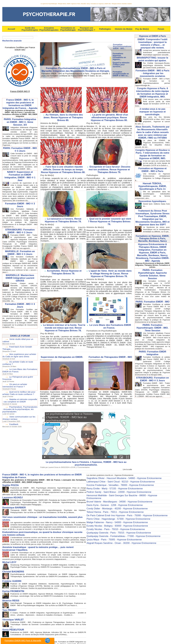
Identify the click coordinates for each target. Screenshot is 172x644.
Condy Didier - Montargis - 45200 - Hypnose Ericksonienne (112, 499)
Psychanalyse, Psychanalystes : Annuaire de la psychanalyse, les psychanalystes (19, 413)
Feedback (13, 427)
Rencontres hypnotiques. (152, 197)
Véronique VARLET (11, 610)
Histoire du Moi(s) (124, 29)
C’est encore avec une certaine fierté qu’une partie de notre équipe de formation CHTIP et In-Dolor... (152, 103)
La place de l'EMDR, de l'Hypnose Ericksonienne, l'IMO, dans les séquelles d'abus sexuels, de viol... (152, 140)
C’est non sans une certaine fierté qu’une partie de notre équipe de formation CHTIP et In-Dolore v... (152, 159)
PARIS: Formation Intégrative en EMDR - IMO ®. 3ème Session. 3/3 (20, 117)
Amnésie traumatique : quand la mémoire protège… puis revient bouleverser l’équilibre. (42, 542)
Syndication (90, 639)
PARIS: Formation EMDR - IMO (152, 292)
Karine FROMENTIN (11, 582)
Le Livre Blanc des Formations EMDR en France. (110, 323)
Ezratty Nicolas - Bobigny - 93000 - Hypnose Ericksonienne (112, 513)
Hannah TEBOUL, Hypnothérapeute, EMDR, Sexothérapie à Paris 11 (152, 182)
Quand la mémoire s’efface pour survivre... (121, 65)
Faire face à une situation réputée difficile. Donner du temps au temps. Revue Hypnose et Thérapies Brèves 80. (63, 168)
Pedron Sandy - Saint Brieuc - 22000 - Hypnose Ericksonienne (113, 487)
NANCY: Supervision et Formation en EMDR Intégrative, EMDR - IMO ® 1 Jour (20, 176)
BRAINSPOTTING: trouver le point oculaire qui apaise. (153, 60)
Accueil (11, 29)
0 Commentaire (46, 355)
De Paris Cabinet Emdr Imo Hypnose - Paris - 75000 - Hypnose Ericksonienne (120, 505)
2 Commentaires (83, 465)
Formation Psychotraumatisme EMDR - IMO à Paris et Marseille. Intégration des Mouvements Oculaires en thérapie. (76, 70)
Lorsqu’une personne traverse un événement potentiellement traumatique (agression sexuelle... (152, 52)
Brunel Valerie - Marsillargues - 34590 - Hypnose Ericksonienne (114, 493)
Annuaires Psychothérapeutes (49, 29)
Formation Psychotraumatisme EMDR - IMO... (122, 47)
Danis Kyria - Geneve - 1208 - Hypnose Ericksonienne (110, 496)
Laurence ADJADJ (11, 493)
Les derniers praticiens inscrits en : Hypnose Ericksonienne (112, 473)
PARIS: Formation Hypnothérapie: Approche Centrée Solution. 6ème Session (152, 267)
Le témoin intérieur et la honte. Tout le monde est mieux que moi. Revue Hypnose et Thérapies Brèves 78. (63, 324)
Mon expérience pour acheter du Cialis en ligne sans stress (20, 361)
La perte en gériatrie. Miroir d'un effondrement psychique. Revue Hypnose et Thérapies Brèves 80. (109, 117)
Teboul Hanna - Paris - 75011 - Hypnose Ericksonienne (110, 502)
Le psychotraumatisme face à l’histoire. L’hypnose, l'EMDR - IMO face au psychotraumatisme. (86, 460)
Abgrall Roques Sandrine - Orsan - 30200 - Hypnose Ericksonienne (115, 528)
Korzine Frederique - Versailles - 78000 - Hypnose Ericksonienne (114, 481)
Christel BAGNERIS (11, 563)
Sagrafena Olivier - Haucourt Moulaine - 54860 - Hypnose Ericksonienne (117, 476)
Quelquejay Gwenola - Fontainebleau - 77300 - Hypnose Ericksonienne (117, 522)
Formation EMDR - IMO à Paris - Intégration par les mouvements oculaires (152, 76)
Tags (98, 639)
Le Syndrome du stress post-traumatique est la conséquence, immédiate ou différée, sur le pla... (152, 224)
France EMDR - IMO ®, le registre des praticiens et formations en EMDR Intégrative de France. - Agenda (20, 99)
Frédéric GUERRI (10, 573)
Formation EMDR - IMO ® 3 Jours (20, 207)
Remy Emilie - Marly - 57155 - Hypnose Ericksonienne (110, 484)
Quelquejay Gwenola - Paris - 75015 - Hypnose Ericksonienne (113, 519)
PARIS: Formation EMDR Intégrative (153, 347)
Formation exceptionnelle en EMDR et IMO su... (121, 74)
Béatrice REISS (9, 592)
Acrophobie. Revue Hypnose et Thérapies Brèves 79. (64, 269)
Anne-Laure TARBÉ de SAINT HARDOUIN (21, 628)
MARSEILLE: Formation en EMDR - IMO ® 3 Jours (20, 259)
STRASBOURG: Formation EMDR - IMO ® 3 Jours (20, 235)
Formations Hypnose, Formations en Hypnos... (119, 56)
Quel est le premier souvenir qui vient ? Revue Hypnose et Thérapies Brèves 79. (110, 218)
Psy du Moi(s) (142, 29)
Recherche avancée (11, 41)
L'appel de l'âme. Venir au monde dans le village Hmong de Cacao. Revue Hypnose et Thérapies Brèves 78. (110, 270)
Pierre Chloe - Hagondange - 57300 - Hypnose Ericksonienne (113, 508)
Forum (161, 29)
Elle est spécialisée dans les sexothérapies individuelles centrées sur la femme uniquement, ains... (152, 191)
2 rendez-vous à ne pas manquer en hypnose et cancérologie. (152, 111)
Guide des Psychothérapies (30, 29)
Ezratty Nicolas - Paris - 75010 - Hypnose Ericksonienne (111, 516)
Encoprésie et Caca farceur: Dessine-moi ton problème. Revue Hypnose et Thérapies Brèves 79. (109, 168)
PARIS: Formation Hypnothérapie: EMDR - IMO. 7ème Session (152, 320)
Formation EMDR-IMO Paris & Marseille (28, 641)
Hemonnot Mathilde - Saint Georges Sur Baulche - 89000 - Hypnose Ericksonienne (122, 490)
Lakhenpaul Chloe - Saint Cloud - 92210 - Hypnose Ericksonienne (115, 479)
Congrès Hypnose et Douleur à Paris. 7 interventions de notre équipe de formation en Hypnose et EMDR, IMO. (152, 150)
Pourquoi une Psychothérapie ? (86, 29)
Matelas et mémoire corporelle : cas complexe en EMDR (19, 405)
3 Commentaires (95, 355)
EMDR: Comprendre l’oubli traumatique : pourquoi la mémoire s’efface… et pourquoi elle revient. (153, 43)
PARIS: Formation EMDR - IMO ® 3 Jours (20, 147)
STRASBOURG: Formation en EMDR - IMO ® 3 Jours (153, 374)
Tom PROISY (8, 601)
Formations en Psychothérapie (68, 29)
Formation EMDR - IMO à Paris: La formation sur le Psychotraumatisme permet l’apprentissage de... (152, 84)
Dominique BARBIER (12, 503)
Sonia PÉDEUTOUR (11, 619)
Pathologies (105, 29)
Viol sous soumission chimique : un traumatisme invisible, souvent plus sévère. (39, 512)
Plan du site (77, 639)
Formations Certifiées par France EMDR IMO (20, 47)
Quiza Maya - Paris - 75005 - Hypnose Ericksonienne (109, 525)
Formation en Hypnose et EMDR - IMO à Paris (153, 167)
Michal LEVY (8, 554)
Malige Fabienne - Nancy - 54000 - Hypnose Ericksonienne (112, 510)
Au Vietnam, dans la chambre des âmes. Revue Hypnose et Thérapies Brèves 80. (64, 116)
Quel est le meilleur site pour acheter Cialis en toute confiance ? (18, 397)
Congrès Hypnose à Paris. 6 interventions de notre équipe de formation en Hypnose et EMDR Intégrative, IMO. (153, 94)
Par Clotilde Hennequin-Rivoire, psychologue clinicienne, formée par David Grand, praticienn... (152, 67)
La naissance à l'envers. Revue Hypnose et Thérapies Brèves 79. (64, 218)
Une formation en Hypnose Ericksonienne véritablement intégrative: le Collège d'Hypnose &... (152, 174)
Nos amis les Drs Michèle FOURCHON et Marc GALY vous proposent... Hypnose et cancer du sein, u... (152, 118)
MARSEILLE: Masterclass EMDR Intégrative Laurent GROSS (20, 284)
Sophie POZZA (9, 482)
